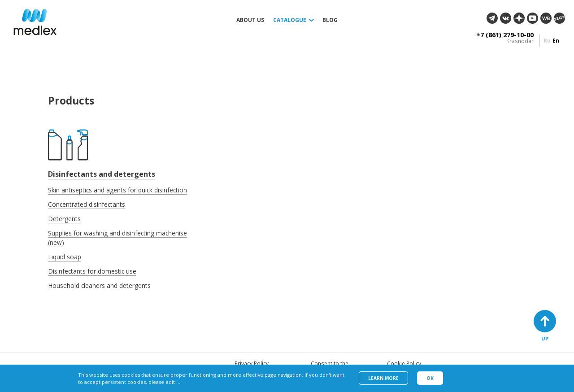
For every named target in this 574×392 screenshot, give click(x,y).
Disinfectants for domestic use (92, 271)
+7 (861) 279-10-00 (505, 35)
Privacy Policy (252, 364)
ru (547, 41)
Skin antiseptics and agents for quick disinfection (117, 190)
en (556, 41)
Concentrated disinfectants (87, 204)
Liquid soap (65, 257)
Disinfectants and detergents (102, 174)
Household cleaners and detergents (99, 285)
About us (250, 20)
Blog (330, 20)
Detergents (64, 219)
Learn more (383, 378)
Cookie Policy (404, 364)
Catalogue (290, 20)
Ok (430, 378)
